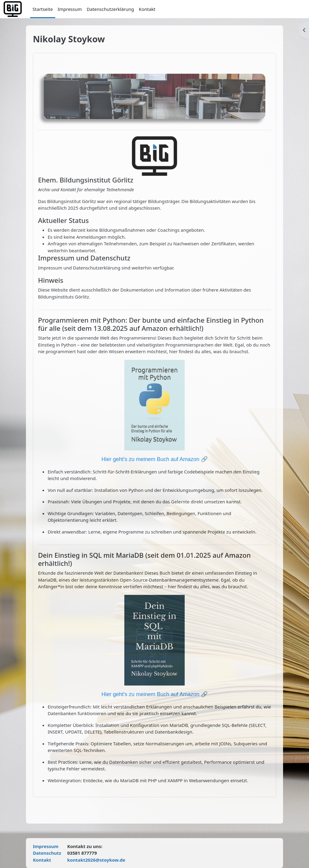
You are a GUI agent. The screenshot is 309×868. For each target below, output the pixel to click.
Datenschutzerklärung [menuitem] (110, 9)
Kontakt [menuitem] (147, 9)
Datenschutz (49, 853)
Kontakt (44, 860)
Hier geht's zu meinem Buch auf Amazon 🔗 (154, 459)
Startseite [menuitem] (43, 9)
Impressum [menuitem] (70, 9)
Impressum (48, 846)
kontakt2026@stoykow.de (99, 860)
